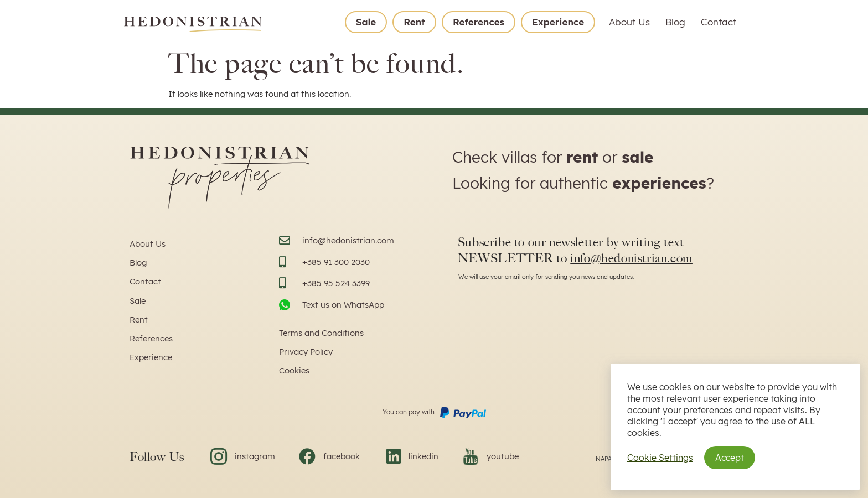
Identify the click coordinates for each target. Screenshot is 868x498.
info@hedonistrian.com (631, 258)
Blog (675, 22)
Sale (366, 22)
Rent (414, 22)
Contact (719, 22)
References (479, 22)
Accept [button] (730, 458)
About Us (629, 22)
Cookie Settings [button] (660, 458)
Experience (558, 22)
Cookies (294, 370)
